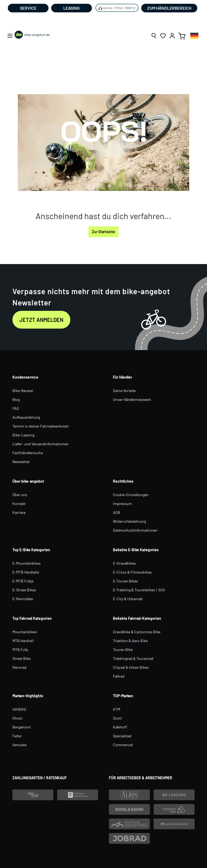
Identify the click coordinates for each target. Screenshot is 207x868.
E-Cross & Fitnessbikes (132, 572)
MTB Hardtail (23, 641)
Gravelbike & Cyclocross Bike (137, 632)
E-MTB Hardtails (26, 572)
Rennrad (19, 667)
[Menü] (10, 36)
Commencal (123, 745)
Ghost (17, 718)
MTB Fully (20, 650)
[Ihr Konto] (172, 36)
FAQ (16, 408)
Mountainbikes (25, 632)
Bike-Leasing (23, 435)
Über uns (20, 495)
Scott (117, 718)
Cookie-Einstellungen (131, 495)
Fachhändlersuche (28, 453)
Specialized (122, 736)
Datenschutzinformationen (135, 530)
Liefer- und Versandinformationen (40, 444)
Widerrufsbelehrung (129, 521)
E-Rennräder (23, 599)
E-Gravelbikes (124, 563)
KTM (117, 709)
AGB (117, 512)
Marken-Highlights (28, 696)
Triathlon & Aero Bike (130, 641)
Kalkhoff (120, 727)
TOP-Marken (123, 696)
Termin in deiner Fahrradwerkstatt (41, 426)
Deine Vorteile (124, 391)
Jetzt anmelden (41, 320)
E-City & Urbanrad (128, 599)
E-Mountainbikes (27, 563)
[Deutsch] (194, 36)
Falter (17, 736)
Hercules (20, 745)
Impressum (122, 504)
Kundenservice (25, 377)
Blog (16, 399)
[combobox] (194, 36)
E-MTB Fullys (23, 581)
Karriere (19, 512)
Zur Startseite (103, 232)
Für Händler (123, 377)
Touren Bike (123, 650)
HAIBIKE (19, 709)
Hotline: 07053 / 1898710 (119, 8)
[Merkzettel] (163, 36)
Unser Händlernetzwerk (132, 399)
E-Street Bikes (24, 590)
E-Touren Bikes (125, 581)
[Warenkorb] (182, 36)
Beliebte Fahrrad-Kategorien (137, 618)
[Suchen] (154, 36)
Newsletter (21, 462)
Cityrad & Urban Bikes (131, 667)
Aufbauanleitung (26, 417)
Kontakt (19, 504)
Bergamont (22, 727)
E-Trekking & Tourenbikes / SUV (139, 590)
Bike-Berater (23, 391)
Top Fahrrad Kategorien (32, 618)
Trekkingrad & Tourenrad (133, 658)
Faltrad (119, 676)
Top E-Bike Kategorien (31, 550)
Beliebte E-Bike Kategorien (136, 550)
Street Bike (21, 658)
